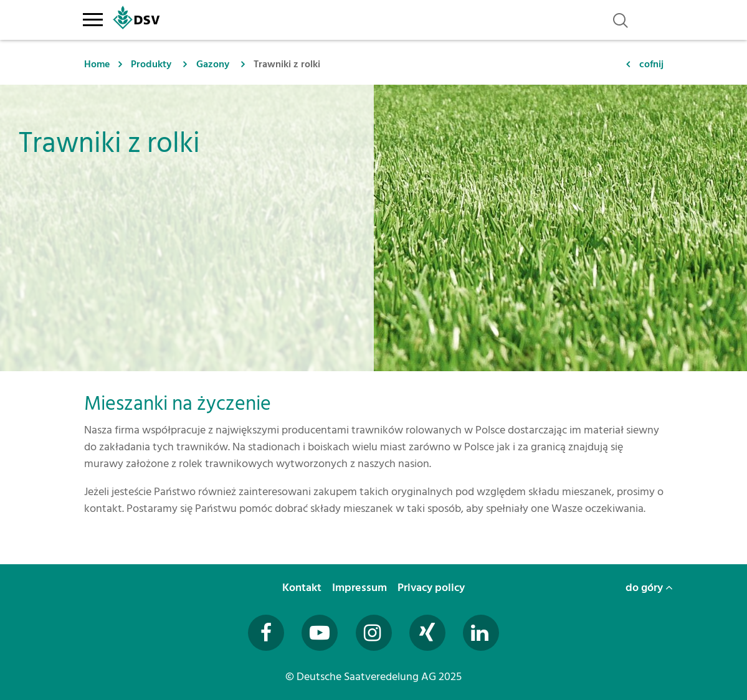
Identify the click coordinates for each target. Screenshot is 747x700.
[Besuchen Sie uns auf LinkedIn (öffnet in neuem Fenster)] (481, 633)
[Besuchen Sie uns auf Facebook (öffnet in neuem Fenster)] (266, 633)
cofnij (651, 64)
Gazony (213, 64)
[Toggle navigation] (93, 17)
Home (97, 64)
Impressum (361, 588)
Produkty (151, 64)
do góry (649, 588)
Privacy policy (432, 588)
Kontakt (303, 588)
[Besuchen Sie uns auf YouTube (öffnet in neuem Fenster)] (320, 633)
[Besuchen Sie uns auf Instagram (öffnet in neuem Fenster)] (374, 633)
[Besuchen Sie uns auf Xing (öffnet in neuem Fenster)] (427, 633)
